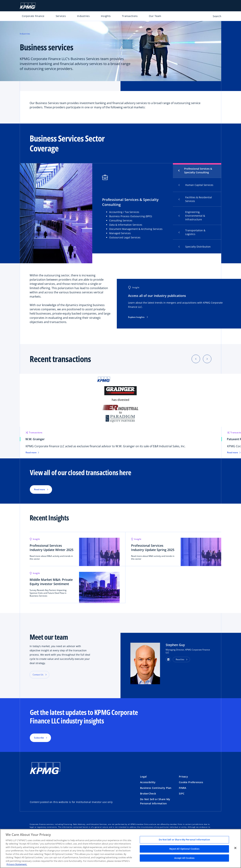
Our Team (155, 16)
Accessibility (148, 782)
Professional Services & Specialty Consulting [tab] (198, 171)
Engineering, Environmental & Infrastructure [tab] (192, 216)
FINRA (183, 788)
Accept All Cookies (184, 858)
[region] (120, 848)
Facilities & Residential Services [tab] (195, 199)
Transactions (130, 16)
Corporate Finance (33, 16)
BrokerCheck (148, 794)
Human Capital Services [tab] (196, 185)
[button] (168, 659)
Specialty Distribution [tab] (195, 247)
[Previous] (196, 359)
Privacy (183, 777)
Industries (83, 16)
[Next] (207, 359)
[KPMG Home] (28, 6)
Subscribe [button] (39, 738)
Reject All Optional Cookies (184, 849)
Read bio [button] (180, 659)
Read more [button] (40, 489)
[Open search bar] (215, 17)
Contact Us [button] (38, 675)
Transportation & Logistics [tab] (192, 232)
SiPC (182, 794)
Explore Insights (138, 317)
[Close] (235, 848)
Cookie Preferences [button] (191, 782)
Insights (106, 16)
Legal (143, 777)
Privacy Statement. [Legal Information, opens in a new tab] (17, 864)
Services (61, 16)
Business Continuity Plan (156, 788)
